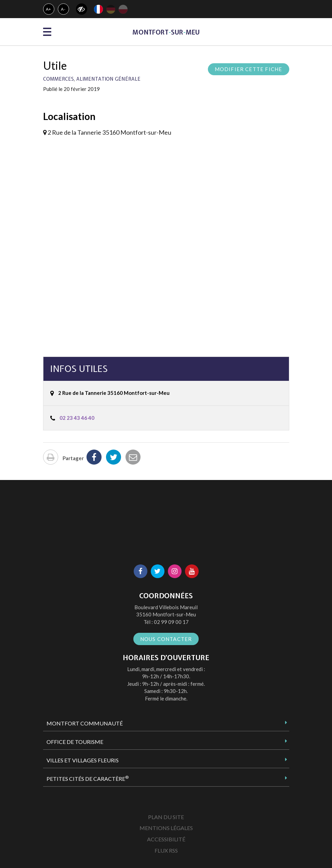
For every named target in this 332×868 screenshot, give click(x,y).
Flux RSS (166, 850)
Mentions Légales (166, 828)
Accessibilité (166, 839)
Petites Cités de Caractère (88, 778)
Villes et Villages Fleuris (83, 760)
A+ (49, 9)
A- (63, 9)
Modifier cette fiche (249, 69)
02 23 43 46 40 (77, 418)
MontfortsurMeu (166, 32)
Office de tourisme (75, 742)
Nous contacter (166, 639)
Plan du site (166, 817)
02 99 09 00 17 (171, 622)
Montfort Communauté (85, 723)
